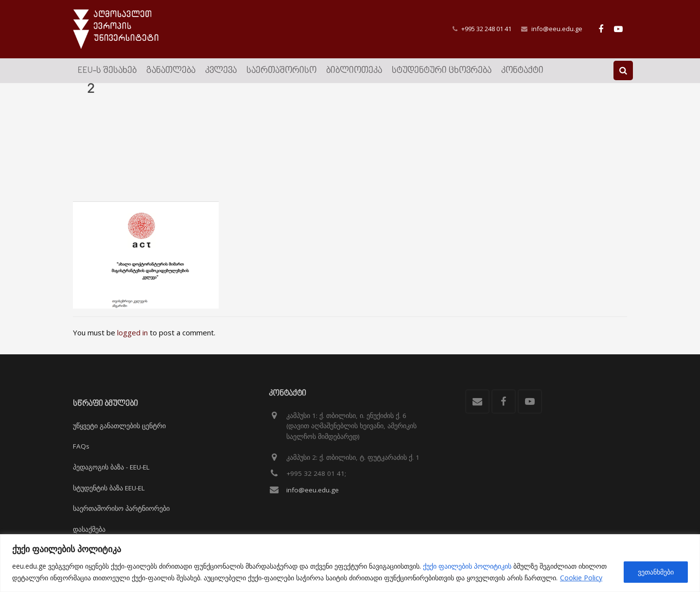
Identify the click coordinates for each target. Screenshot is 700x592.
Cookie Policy (581, 578)
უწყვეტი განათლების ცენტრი (119, 426)
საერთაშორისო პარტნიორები (121, 508)
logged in (132, 344)
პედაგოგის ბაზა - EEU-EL (111, 467)
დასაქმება (89, 529)
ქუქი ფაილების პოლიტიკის (467, 566)
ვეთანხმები (656, 572)
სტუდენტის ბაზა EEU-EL (109, 488)
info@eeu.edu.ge (557, 29)
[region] (350, 563)
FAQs (81, 447)
